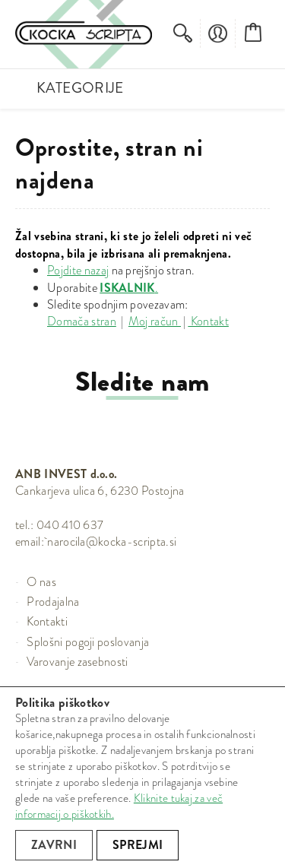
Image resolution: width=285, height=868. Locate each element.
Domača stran (82, 321)
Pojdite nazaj (78, 270)
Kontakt (208, 321)
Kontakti (47, 621)
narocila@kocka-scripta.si (112, 542)
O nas (41, 582)
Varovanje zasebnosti (77, 662)
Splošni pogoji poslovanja (88, 642)
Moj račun (155, 321)
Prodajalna (53, 602)
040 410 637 (70, 525)
